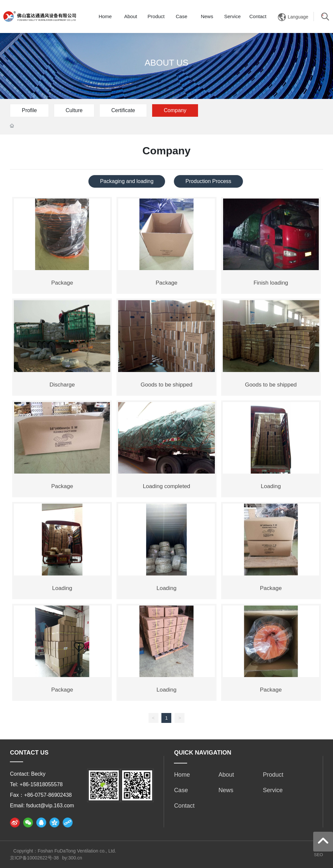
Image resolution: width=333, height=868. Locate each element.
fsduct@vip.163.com (50, 806)
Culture (74, 110)
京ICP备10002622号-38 (34, 858)
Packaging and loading (127, 181)
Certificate (123, 110)
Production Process (208, 181)
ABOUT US (166, 63)
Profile (29, 110)
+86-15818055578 (41, 784)
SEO (318, 855)
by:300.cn (72, 858)
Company (175, 110)
